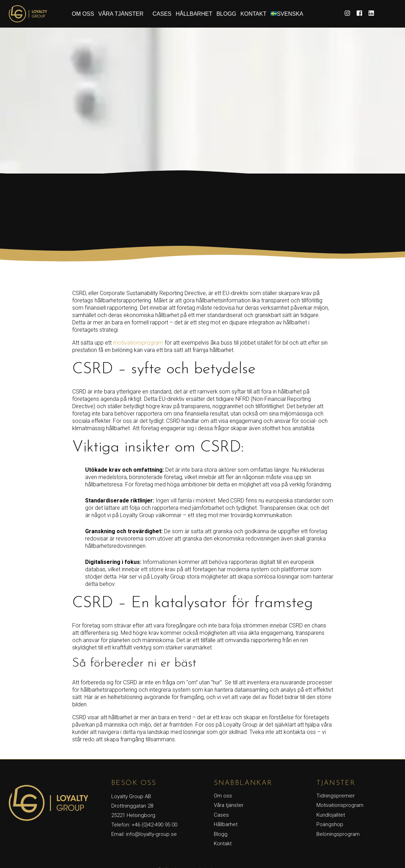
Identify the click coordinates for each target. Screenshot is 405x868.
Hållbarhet (194, 14)
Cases (162, 14)
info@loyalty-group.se (151, 834)
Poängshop (330, 824)
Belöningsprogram (338, 834)
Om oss (83, 14)
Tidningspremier (336, 796)
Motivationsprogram (340, 805)
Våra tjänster (121, 14)
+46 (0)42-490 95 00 (154, 825)
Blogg (226, 14)
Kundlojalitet (331, 815)
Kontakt (253, 14)
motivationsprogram (138, 343)
